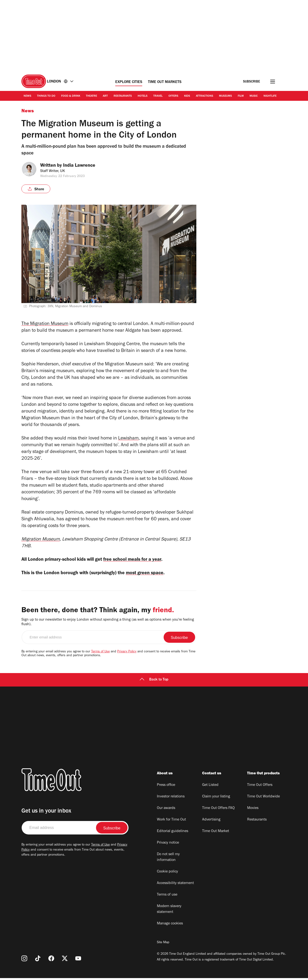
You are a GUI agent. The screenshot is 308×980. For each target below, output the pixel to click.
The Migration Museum (45, 324)
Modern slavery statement (169, 911)
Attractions (205, 96)
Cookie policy (167, 874)
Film (241, 96)
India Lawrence (82, 166)
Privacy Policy (127, 654)
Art (105, 96)
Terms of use (167, 897)
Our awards (166, 810)
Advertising (211, 822)
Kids (187, 96)
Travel (158, 96)
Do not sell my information (168, 859)
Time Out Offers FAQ (218, 810)
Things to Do (46, 96)
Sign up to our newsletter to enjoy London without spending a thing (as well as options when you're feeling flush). (108, 624)
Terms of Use (100, 654)
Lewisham (128, 439)
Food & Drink (71, 96)
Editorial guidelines (173, 833)
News (27, 96)
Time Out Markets (165, 82)
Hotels (143, 96)
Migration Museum (41, 540)
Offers (173, 96)
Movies (253, 810)
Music (254, 96)
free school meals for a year (144, 560)
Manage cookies (170, 926)
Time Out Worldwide (263, 799)
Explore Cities (129, 82)
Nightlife (270, 96)
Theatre (91, 96)
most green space (158, 574)
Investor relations (171, 799)
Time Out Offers (260, 787)
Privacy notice (168, 845)
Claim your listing (216, 799)
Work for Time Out (171, 822)
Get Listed (210, 787)
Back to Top (154, 682)
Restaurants (123, 96)
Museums (225, 96)
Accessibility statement (175, 885)
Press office (166, 787)
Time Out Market (216, 833)
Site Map (163, 945)
